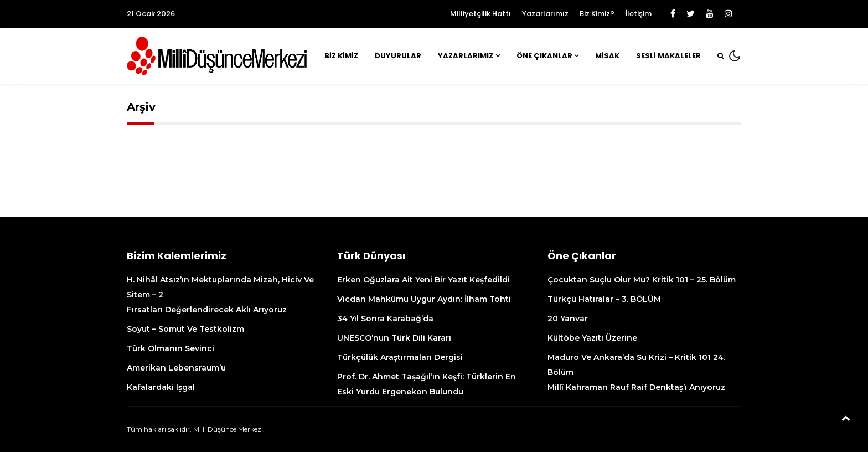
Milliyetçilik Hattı (480, 14)
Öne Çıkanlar (544, 56)
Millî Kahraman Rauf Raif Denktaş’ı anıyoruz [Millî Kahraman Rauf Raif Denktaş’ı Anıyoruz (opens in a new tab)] (636, 387)
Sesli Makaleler (668, 56)
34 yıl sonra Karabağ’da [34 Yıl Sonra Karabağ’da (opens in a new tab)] (385, 319)
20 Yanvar (568, 319)
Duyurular (398, 56)
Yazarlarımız (545, 14)
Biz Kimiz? (597, 14)
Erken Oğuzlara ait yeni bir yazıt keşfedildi (423, 280)
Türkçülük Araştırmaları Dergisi (400, 357)
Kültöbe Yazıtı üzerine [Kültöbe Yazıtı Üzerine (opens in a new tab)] (592, 338)
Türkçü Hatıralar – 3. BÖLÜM (604, 299)
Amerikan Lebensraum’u (176, 368)
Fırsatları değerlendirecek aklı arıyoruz (207, 310)
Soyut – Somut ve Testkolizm (185, 329)
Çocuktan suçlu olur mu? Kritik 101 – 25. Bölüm (642, 280)
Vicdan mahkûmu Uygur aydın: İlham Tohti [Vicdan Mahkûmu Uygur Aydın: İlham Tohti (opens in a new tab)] (425, 299)
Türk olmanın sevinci (170, 348)
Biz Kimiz (341, 56)
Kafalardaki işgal (161, 387)
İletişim (639, 14)
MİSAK (607, 56)
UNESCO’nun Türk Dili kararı (394, 338)
